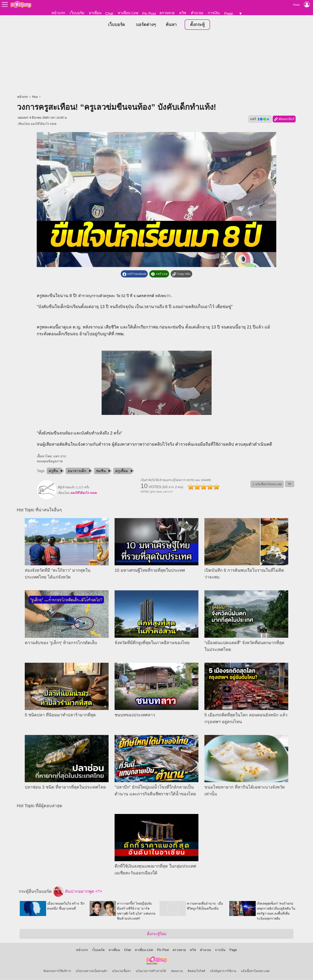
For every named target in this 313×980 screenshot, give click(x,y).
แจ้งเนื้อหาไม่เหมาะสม (255, 971)
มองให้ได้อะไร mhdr (44, 124)
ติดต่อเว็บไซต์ (196, 971)
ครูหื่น (53, 471)
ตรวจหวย (167, 13)
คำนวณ (197, 13)
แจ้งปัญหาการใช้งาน (223, 971)
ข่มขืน (101, 471)
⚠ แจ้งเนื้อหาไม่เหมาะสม (267, 484)
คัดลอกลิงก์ (284, 119)
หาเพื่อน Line (128, 13)
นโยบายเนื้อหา (121, 971)
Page (229, 14)
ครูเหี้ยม (122, 471)
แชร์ (260, 119)
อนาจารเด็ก (77, 471)
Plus (35, 97)
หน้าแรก (58, 13)
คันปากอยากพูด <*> (77, 892)
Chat (109, 14)
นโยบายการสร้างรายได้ (151, 971)
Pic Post (149, 14)
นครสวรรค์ (145, 296)
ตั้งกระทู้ (197, 25)
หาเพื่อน (95, 13)
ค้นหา (171, 25)
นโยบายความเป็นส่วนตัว (91, 971)
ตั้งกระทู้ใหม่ (157, 934)
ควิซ (183, 13)
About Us (177, 971)
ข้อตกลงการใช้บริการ (57, 971)
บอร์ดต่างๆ (146, 25)
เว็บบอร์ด (77, 13)
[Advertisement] (156, 63)
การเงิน (214, 13)
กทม (119, 334)
